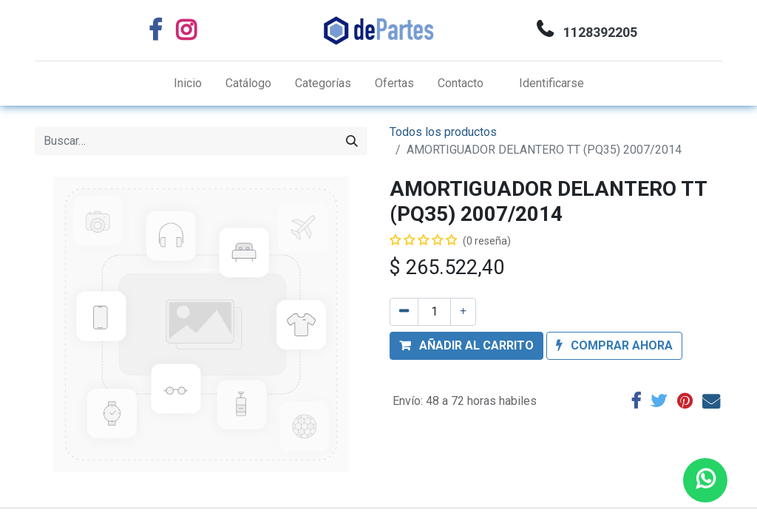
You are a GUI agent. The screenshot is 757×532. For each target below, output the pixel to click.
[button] (466, 346)
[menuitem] (188, 83)
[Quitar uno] (404, 312)
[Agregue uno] (463, 312)
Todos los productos (443, 132)
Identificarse (551, 83)
